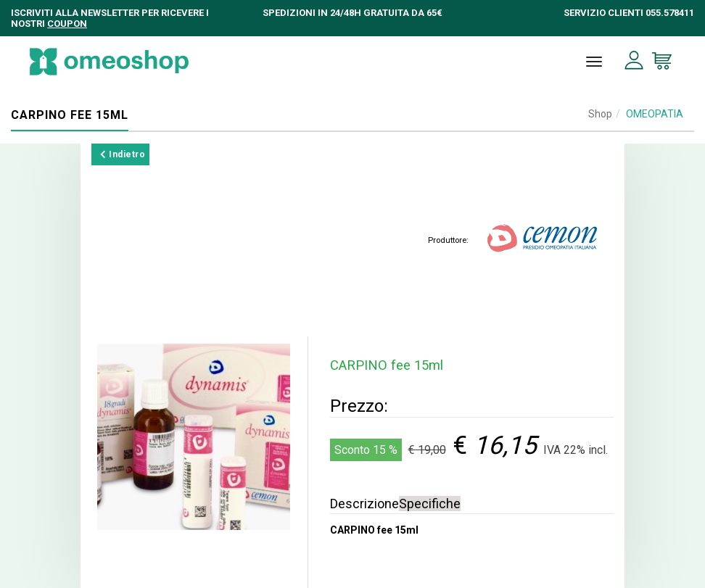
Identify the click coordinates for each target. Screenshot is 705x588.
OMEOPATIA (655, 114)
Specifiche (430, 504)
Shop (600, 114)
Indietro (123, 154)
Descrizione (364, 504)
